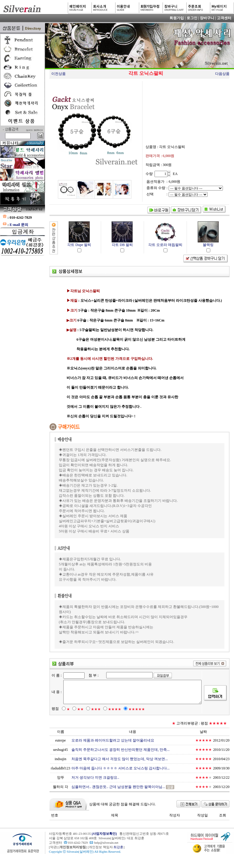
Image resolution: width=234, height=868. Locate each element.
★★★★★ (134, 719)
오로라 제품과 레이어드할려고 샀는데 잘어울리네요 (112, 751)
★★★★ (112, 719)
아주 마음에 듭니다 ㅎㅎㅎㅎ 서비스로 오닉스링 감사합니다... (120, 778)
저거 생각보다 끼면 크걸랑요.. (94, 788)
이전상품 (58, 74)
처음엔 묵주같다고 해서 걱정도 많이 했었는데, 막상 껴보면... (119, 769)
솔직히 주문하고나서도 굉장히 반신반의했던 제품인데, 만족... (120, 760)
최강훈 (118, 857)
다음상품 (222, 74)
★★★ (93, 719)
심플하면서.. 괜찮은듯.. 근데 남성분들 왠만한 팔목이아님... (117, 797)
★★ (77, 719)
